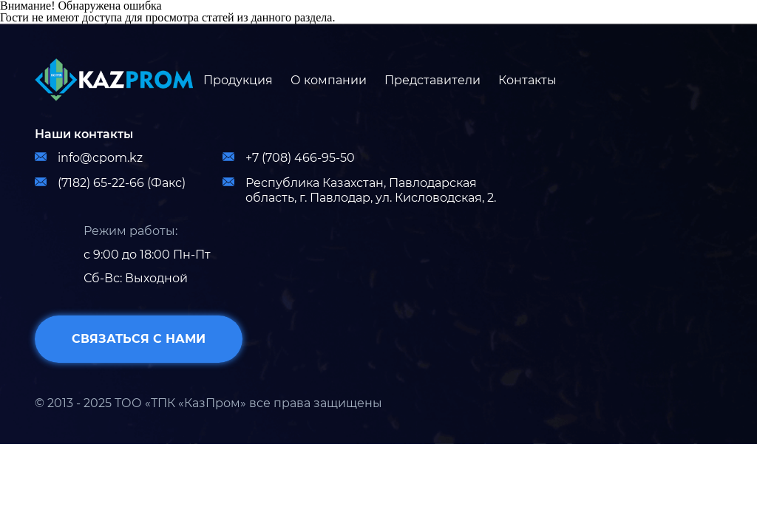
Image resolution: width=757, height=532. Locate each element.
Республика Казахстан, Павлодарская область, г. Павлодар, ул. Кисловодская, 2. (359, 190)
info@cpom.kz (89, 158)
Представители (432, 80)
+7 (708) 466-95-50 (289, 158)
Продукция (238, 80)
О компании (329, 80)
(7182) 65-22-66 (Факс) (110, 183)
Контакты (527, 80)
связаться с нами (139, 339)
